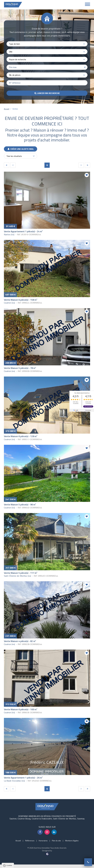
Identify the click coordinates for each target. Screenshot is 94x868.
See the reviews (88, 406)
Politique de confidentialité (15, 858)
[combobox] (47, 44)
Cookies (9, 832)
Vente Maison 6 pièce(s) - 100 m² (21, 709)
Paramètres (50, 865)
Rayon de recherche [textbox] (18, 59)
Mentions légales (72, 841)
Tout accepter (19, 865)
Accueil (7, 109)
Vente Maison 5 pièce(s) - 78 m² (20, 368)
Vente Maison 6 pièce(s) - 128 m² (21, 436)
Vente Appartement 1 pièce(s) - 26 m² (23, 778)
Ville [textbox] (11, 52)
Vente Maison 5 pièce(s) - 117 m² (21, 573)
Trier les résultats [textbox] (14, 156)
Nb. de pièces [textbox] (15, 75)
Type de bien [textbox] (14, 44)
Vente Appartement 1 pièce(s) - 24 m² (23, 231)
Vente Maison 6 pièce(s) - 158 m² (21, 300)
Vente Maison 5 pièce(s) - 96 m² (20, 505)
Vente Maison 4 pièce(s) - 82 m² (20, 641)
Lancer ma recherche (48, 93)
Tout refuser (35, 865)
